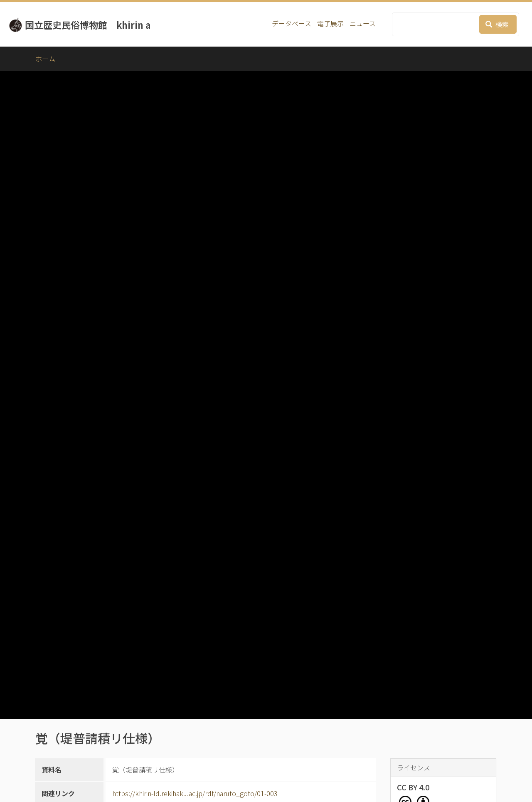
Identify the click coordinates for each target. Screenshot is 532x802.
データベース (292, 23)
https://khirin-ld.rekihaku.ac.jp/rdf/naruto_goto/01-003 (195, 793)
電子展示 (330, 23)
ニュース (363, 23)
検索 (497, 24)
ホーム (45, 59)
